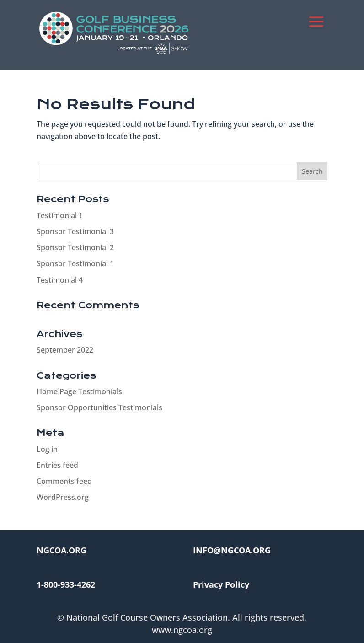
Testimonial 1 (60, 215)
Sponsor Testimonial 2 (75, 247)
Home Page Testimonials (79, 391)
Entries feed (57, 465)
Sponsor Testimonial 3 (75, 231)
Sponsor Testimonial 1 (75, 263)
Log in (47, 449)
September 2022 (65, 350)
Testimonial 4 (60, 280)
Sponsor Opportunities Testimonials (99, 407)
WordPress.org (63, 497)
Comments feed (64, 481)
